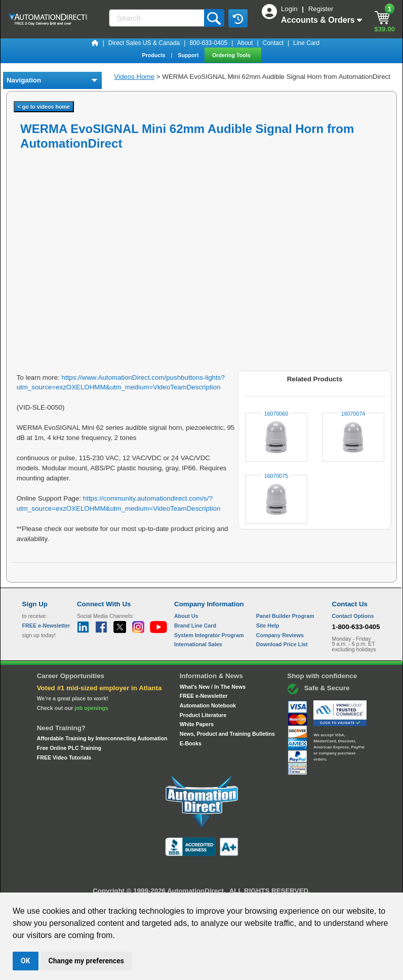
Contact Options (353, 616)
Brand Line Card (195, 626)
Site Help (268, 626)
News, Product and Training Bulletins (227, 734)
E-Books (191, 743)
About (245, 43)
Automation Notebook (208, 705)
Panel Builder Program (285, 616)
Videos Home (134, 77)
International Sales (198, 644)
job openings (91, 708)
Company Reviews (280, 635)
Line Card (306, 43)
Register (321, 9)
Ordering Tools (232, 55)
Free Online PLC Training (69, 748)
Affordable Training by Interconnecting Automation (102, 738)
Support (189, 55)
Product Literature (203, 715)
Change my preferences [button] (86, 961)
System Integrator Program (209, 635)
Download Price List (282, 644)
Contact (273, 43)
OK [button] (26, 961)
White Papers (197, 724)
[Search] (157, 18)
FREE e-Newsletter (204, 696)
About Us (186, 616)
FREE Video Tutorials (64, 758)
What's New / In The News (213, 687)
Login (290, 9)
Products (154, 55)
